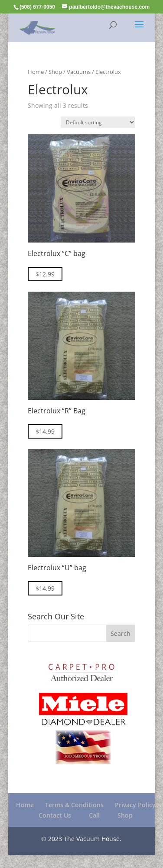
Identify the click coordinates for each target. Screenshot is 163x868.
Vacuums (79, 72)
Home (36, 72)
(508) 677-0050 (37, 7)
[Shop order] (98, 122)
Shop (55, 72)
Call (94, 815)
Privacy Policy (135, 805)
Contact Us (55, 815)
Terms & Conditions (74, 805)
